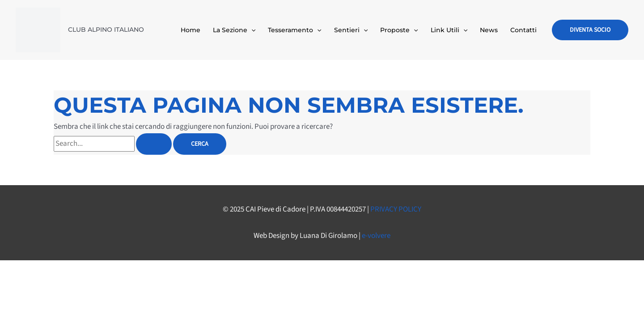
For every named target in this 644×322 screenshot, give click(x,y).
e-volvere (376, 236)
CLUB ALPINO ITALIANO (106, 30)
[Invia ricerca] (154, 144)
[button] (590, 30)
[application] (251, 30)
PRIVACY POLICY (396, 209)
